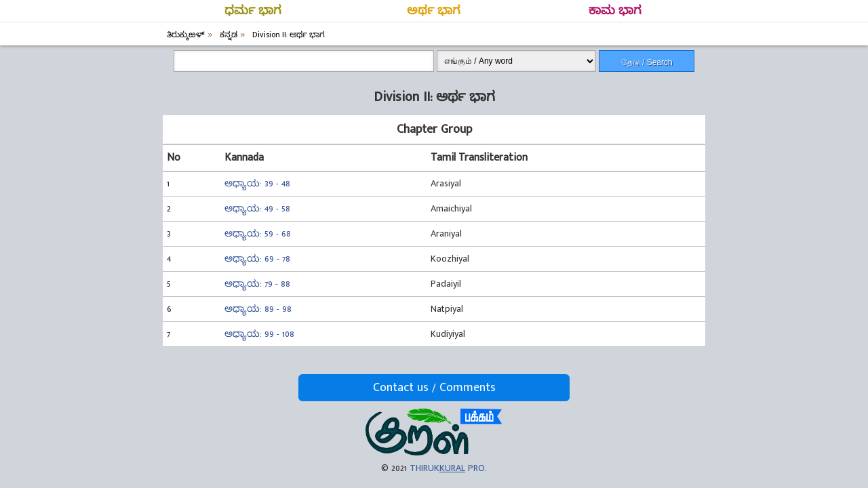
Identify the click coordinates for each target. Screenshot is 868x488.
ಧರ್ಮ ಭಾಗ (253, 11)
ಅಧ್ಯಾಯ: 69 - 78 (257, 259)
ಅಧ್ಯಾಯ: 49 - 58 (257, 208)
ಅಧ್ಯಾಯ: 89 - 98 (258, 309)
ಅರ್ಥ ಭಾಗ (434, 11)
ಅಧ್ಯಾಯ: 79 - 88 (257, 284)
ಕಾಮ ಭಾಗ (615, 11)
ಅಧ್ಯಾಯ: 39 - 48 (257, 183)
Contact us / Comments (434, 388)
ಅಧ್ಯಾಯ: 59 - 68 (258, 233)
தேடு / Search (647, 62)
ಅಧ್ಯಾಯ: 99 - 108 (259, 334)
